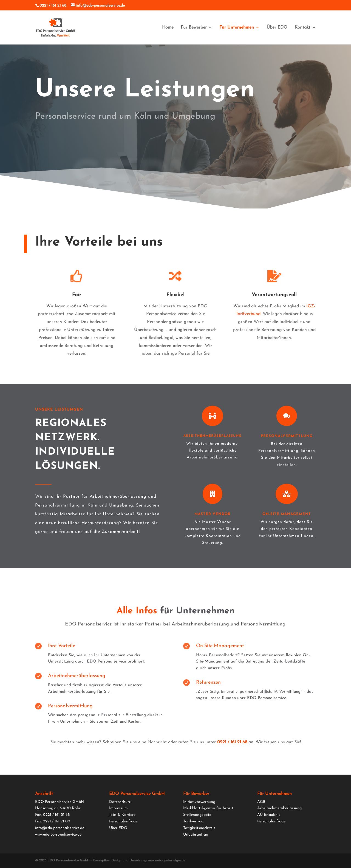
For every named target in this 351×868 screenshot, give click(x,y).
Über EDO (277, 28)
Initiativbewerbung (199, 802)
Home (168, 28)
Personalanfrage (123, 821)
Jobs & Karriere (122, 815)
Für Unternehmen (237, 28)
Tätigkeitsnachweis (199, 828)
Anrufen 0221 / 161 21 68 (222, 134)
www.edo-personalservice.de (58, 835)
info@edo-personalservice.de (60, 828)
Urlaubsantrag (196, 835)
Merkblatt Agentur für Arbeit (208, 808)
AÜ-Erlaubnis (269, 815)
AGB (261, 802)
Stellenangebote (197, 815)
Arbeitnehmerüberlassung (279, 808)
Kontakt (302, 28)
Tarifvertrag (193, 821)
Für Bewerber (194, 28)
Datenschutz (120, 802)
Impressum (118, 808)
